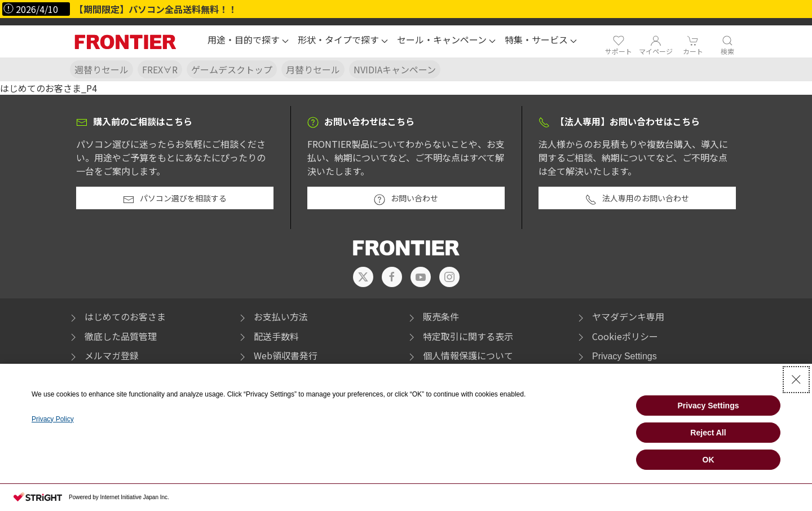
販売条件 (433, 316)
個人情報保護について (460, 355)
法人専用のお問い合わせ (637, 199)
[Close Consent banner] (796, 380)
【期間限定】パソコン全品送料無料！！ (156, 9)
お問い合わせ (406, 199)
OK (709, 460)
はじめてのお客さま (117, 316)
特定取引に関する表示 (460, 336)
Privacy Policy (53, 419)
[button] (248, 41)
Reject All (708, 433)
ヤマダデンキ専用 (620, 316)
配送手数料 (268, 336)
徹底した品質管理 (112, 336)
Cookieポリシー (617, 336)
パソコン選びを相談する (175, 199)
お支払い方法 (272, 316)
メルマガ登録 (103, 355)
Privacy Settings (625, 356)
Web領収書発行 (277, 355)
